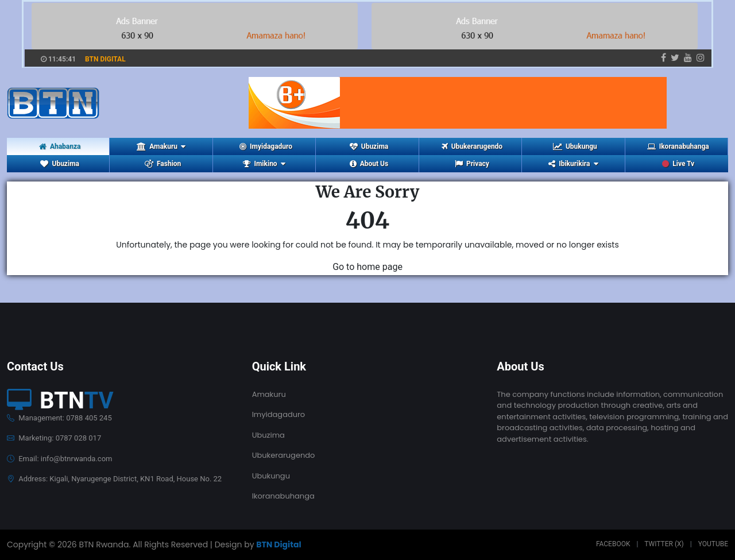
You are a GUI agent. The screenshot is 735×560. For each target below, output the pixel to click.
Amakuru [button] (161, 146)
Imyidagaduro (266, 146)
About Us (369, 164)
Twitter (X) (664, 544)
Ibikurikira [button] (573, 164)
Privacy (472, 164)
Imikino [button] (264, 164)
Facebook (613, 544)
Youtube (713, 544)
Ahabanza (60, 146)
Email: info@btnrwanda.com (59, 459)
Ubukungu (575, 146)
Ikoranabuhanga (678, 146)
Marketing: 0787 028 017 (54, 438)
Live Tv (678, 164)
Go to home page (367, 267)
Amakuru (269, 394)
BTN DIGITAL (105, 59)
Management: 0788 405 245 (59, 418)
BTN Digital (278, 544)
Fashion (163, 164)
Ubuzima (369, 146)
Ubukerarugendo (472, 146)
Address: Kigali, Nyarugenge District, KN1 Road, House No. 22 (114, 479)
